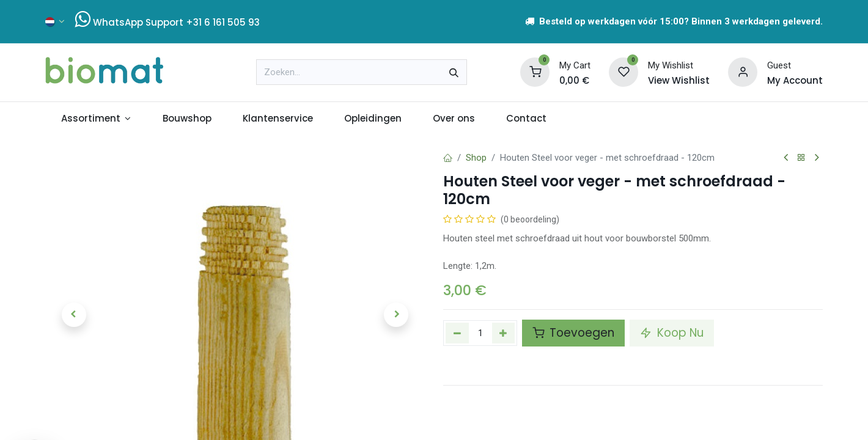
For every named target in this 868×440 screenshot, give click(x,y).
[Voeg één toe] (504, 333)
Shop (476, 158)
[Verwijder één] (457, 333)
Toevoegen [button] (573, 333)
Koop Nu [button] (672, 333)
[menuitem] (96, 119)
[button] (74, 315)
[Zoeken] (454, 72)
